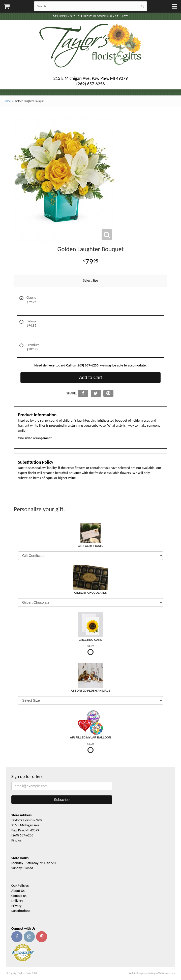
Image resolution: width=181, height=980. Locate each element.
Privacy (16, 906)
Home (7, 101)
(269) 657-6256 (22, 835)
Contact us (19, 896)
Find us (16, 840)
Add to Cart (90, 378)
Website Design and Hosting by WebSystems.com (152, 973)
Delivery (17, 901)
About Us (18, 891)
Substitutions (21, 911)
